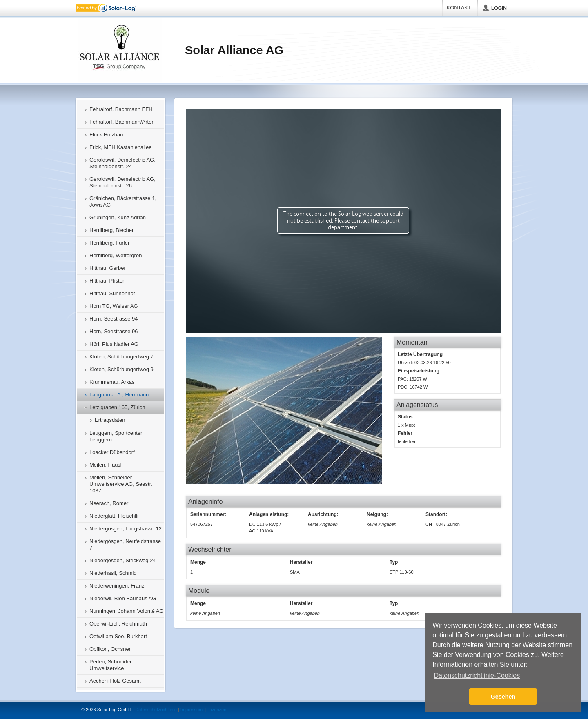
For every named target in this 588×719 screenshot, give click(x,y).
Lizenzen (217, 710)
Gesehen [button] (503, 697)
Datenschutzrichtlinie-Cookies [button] (477, 676)
